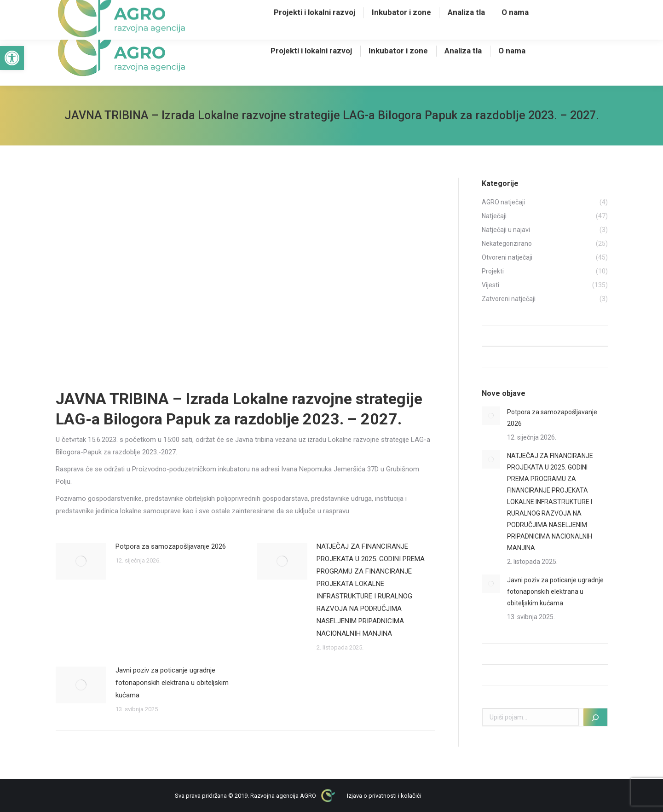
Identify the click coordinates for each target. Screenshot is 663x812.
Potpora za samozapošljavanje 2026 (171, 546)
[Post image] (81, 561)
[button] (12, 58)
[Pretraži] (595, 717)
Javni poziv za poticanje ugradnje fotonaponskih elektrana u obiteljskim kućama (172, 683)
